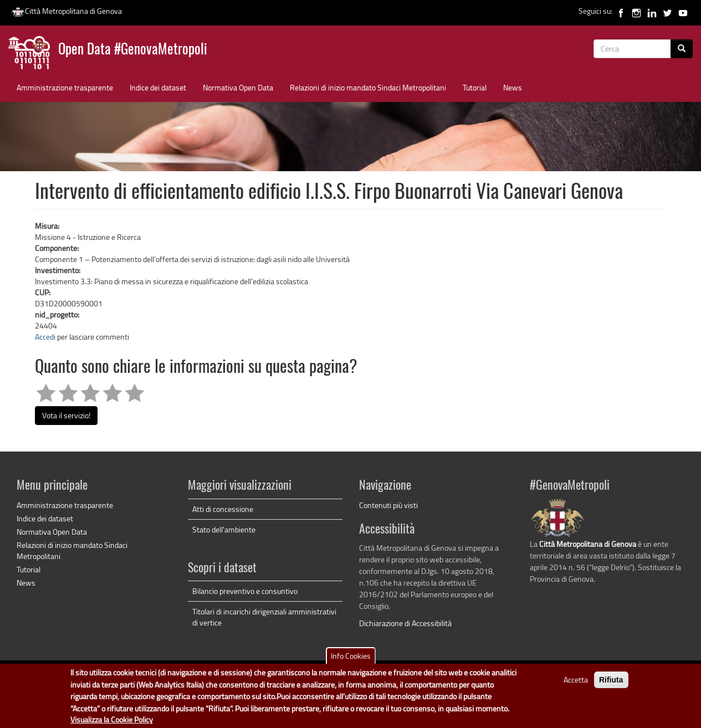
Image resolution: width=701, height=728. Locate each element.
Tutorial (475, 87)
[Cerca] (682, 49)
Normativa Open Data (238, 87)
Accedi (45, 337)
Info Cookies (351, 657)
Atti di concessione (223, 509)
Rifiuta (611, 681)
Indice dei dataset (158, 87)
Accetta (576, 681)
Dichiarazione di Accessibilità (405, 623)
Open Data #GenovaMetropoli (133, 50)
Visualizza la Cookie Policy (112, 721)
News (513, 87)
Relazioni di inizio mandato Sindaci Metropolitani (368, 87)
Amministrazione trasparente (65, 87)
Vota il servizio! (66, 415)
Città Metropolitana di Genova (66, 11)
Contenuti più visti (388, 505)
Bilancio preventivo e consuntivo (245, 591)
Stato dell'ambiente (224, 529)
